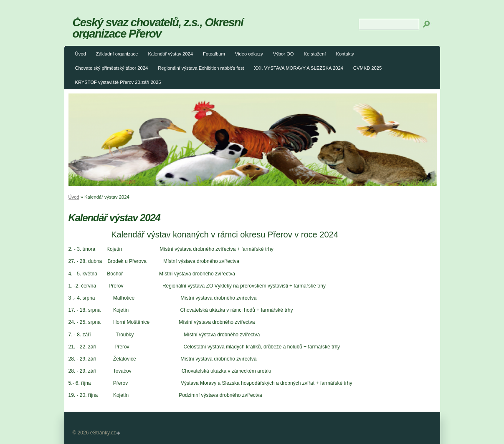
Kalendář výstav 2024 (170, 54)
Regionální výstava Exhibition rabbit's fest (201, 68)
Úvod (81, 54)
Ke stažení (315, 54)
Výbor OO (284, 54)
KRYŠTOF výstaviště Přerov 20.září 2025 (118, 82)
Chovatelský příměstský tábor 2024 (112, 68)
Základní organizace (117, 54)
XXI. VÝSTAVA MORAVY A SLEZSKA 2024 (299, 68)
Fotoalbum (214, 54)
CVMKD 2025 (367, 68)
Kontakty (345, 54)
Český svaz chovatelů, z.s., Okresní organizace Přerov (158, 28)
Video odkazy (249, 54)
